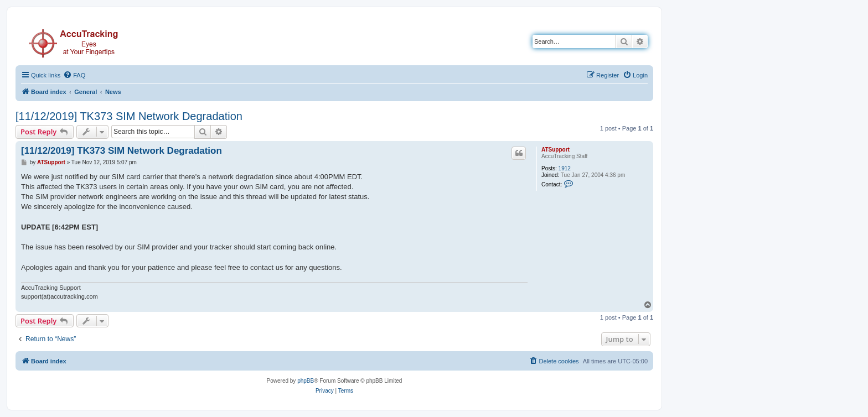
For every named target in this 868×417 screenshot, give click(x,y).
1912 (565, 168)
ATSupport (556, 150)
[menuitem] (74, 75)
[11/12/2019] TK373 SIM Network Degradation (129, 116)
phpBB (306, 381)
